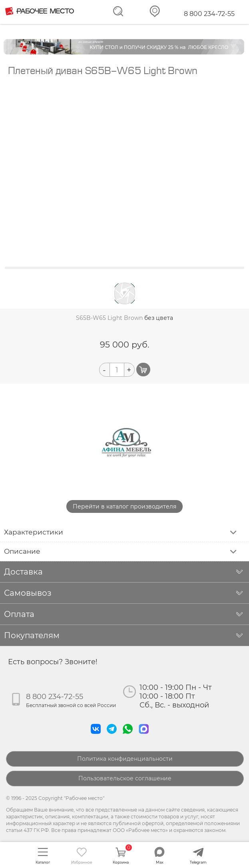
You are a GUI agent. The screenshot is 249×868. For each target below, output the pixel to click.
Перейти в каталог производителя (125, 506)
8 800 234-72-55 (209, 14)
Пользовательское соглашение (125, 778)
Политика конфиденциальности (125, 759)
